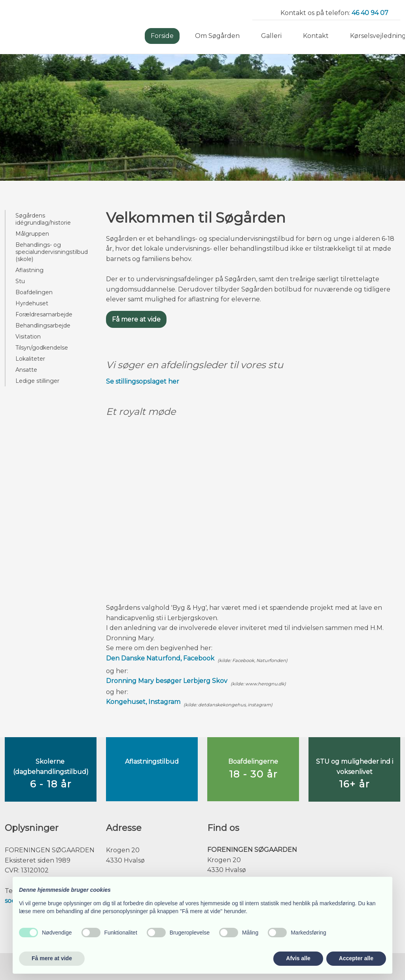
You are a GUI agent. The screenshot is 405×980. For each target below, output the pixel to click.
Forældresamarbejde (44, 314)
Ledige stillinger (37, 381)
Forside (162, 36)
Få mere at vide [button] (52, 958)
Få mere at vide (136, 319)
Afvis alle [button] (298, 958)
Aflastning (29, 270)
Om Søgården (217, 36)
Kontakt (316, 36)
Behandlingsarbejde (43, 325)
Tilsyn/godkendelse (42, 348)
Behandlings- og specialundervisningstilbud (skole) (52, 252)
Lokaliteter (30, 359)
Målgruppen (32, 234)
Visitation (28, 337)
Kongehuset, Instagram (143, 702)
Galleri (271, 36)
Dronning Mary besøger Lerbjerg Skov (167, 681)
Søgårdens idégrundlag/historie (43, 219)
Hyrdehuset (32, 303)
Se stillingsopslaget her (143, 381)
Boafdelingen (34, 292)
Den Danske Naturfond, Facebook (160, 658)
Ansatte (26, 370)
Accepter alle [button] (356, 958)
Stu (20, 281)
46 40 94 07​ (370, 13)
